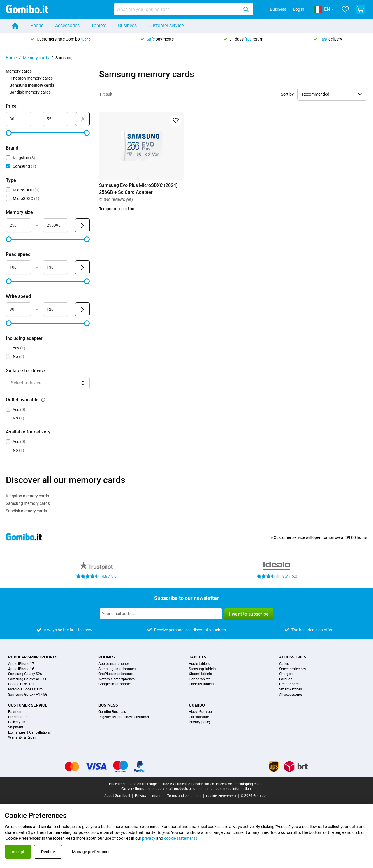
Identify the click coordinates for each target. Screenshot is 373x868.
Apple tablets (199, 664)
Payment (15, 712)
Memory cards (36, 58)
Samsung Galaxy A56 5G (28, 679)
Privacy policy (200, 722)
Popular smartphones (33, 657)
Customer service (166, 26)
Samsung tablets (202, 669)
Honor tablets (200, 679)
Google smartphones (115, 684)
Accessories (67, 26)
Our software (199, 717)
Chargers (286, 674)
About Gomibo (200, 712)
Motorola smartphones (117, 679)
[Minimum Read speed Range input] (19, 267)
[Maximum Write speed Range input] (56, 309)
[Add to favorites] (176, 120)
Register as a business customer (124, 717)
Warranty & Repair (22, 738)
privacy (149, 838)
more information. (237, 789)
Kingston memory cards (31, 78)
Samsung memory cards (28, 503)
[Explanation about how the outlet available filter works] (43, 400)
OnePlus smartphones (116, 674)
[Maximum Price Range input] (56, 119)
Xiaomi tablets (200, 674)
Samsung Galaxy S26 (25, 674)
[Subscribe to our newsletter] (161, 614)
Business (278, 9)
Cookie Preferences (221, 796)
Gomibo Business (112, 712)
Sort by (287, 94)
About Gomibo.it (117, 796)
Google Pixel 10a (21, 684)
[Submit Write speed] (82, 309)
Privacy (141, 796)
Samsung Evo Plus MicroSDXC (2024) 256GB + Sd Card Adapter (138, 189)
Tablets (99, 26)
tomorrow (331, 537)
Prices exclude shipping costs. (240, 784)
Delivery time (18, 722)
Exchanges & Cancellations (29, 733)
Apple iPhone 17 (21, 664)
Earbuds (286, 679)
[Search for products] (177, 9)
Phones (107, 657)
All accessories (291, 695)
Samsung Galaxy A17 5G (28, 695)
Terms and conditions (184, 796)
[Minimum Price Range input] (19, 119)
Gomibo (197, 705)
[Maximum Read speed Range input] (56, 267)
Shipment (16, 727)
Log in (299, 9)
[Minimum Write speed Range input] (19, 309)
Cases (284, 664)
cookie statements (181, 838)
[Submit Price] (82, 119)
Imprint (157, 796)
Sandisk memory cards (30, 92)
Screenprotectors (292, 669)
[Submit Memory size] (82, 225)
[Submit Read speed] (82, 267)
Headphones (289, 684)
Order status (18, 717)
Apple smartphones (114, 664)
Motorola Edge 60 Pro (25, 689)
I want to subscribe (249, 614)
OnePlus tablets (201, 684)
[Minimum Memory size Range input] (19, 225)
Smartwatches (291, 689)
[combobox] (184, 9)
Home (11, 58)
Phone (37, 26)
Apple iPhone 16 (21, 669)
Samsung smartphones (117, 669)
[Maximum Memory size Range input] (56, 225)
